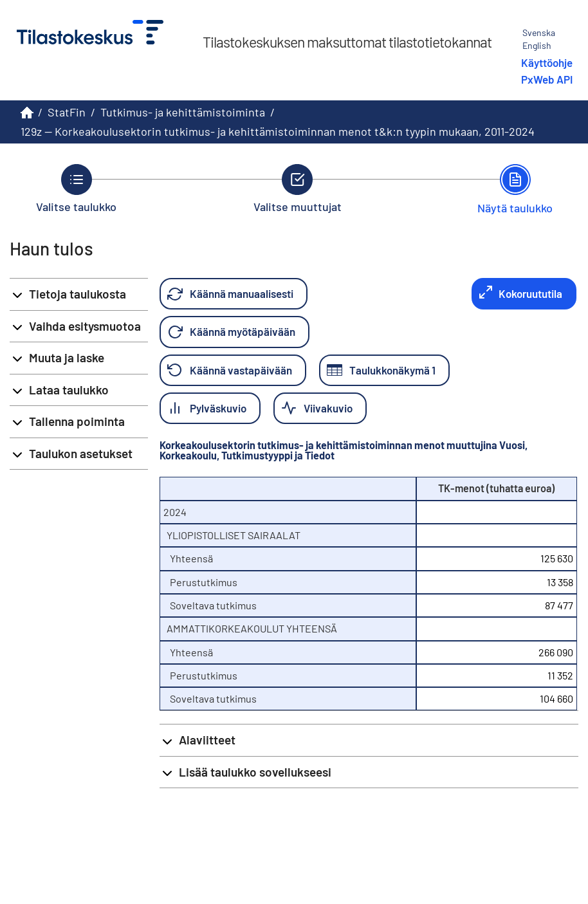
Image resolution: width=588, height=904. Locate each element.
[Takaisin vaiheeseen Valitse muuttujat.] (298, 189)
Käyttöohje (547, 62)
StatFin (67, 112)
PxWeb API (547, 79)
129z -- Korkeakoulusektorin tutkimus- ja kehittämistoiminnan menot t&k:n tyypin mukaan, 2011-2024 (278, 131)
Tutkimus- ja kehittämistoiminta (183, 112)
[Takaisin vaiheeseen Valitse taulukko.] (76, 189)
